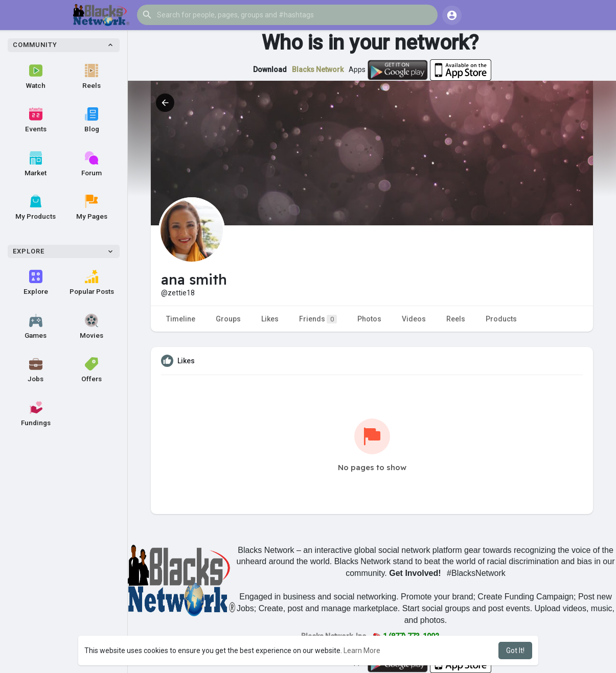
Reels (92, 77)
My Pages (92, 207)
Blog (92, 120)
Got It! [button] (515, 651)
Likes (270, 319)
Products (501, 319)
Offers (92, 370)
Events (36, 120)
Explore (36, 283)
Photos (369, 319)
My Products (36, 207)
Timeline (181, 319)
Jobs (36, 370)
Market (36, 164)
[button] (287, 15)
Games (36, 327)
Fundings (36, 414)
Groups (228, 319)
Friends (318, 319)
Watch (36, 77)
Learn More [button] (362, 651)
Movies (92, 327)
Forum (92, 164)
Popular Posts (92, 283)
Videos (414, 319)
